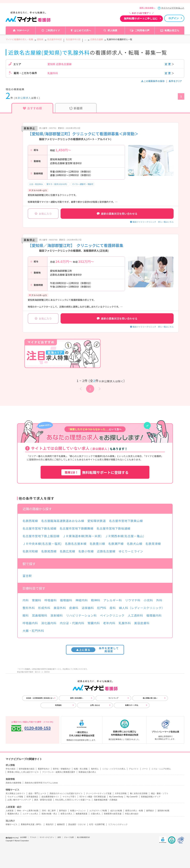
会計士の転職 (116, 811)
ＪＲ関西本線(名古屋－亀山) (125, 536)
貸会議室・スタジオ (77, 824)
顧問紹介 (150, 811)
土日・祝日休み (36, 184)
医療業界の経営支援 (113, 814)
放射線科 (57, 615)
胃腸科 (37, 600)
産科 (113, 608)
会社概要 (23, 837)
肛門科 (102, 608)
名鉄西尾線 (30, 521)
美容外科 (60, 608)
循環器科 (66, 600)
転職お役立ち (172, 30)
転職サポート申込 (132, 705)
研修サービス (12, 824)
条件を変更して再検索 (95, 650)
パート (145, 769)
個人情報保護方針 (83, 837)
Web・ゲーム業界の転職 (28, 811)
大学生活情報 (121, 793)
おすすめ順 (32, 108)
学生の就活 (11, 769)
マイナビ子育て (69, 797)
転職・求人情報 (81, 769)
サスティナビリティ (47, 837)
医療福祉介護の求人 (87, 772)
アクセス (33, 837)
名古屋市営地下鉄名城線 (39, 528)
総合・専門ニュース (37, 793)
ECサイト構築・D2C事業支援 (93, 797)
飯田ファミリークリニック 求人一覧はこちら (153, 222)
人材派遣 (10, 811)
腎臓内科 (94, 623)
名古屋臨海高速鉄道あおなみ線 (63, 521)
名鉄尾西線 (49, 551)
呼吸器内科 (30, 623)
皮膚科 (74, 608)
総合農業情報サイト (50, 797)
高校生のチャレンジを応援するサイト (66, 793)
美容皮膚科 (142, 623)
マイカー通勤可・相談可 (83, 184)
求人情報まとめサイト (15, 793)
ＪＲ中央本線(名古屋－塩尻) (42, 544)
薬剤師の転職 (163, 811)
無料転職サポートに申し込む (141, 19)
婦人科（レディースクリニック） (142, 608)
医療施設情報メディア (151, 797)
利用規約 (58, 705)
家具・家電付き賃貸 (43, 800)
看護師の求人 (13, 814)
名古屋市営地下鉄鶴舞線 (76, 528)
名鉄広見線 (67, 551)
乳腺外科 (125, 623)
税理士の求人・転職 (134, 811)
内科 (26, 600)
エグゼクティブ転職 (98, 811)
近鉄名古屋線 (106, 551)
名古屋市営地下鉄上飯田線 (41, 536)
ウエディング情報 (15, 797)
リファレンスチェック (118, 824)
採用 (59, 837)
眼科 (26, 615)
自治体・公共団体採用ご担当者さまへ (40, 698)
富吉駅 (27, 576)
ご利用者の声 (142, 30)
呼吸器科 (51, 600)
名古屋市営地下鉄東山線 (126, 521)
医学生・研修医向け (62, 769)
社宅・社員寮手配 (97, 824)
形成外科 (44, 608)
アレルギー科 (113, 600)
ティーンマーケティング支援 (99, 793)
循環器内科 (154, 615)
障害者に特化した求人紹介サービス (23, 772)
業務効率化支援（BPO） (32, 824)
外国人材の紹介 (132, 814)
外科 (159, 600)
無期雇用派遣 (82, 814)
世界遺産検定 (32, 797)
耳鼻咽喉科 (40, 615)
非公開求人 (24, 98)
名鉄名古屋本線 (76, 544)
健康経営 (61, 824)
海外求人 (95, 769)
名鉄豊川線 (97, 544)
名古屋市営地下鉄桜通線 (114, 528)
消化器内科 (49, 623)
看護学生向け (44, 769)
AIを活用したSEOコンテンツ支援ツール (73, 800)
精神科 (96, 600)
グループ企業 (69, 837)
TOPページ (23, 30)
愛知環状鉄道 (97, 521)
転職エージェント (78, 811)
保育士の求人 (66, 814)
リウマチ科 (133, 600)
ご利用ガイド (53, 30)
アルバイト (134, 769)
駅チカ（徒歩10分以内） (57, 184)
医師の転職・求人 (49, 814)
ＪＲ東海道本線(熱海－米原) (82, 536)
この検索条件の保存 (153, 81)
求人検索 (112, 30)
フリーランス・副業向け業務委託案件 (59, 772)
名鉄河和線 (30, 551)
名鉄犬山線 (135, 544)
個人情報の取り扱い (150, 698)
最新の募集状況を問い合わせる (117, 214)
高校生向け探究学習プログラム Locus (41, 783)
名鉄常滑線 (153, 544)
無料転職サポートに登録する (95, 472)
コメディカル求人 (30, 814)
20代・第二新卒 (49, 811)
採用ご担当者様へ (147, 8)
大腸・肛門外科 (33, 631)
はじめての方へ (83, 30)
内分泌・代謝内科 (72, 623)
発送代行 (50, 824)
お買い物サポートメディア (19, 800)
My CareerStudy (116, 797)
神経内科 (82, 600)
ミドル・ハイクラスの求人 (114, 769)
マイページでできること (173, 8)
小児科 (148, 600)
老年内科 (109, 623)
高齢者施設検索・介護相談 (106, 800)
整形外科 (29, 608)
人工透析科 (136, 615)
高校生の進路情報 (13, 783)
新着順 (76, 108)
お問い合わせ (95, 705)
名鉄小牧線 (86, 551)
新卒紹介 (63, 811)
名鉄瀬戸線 (116, 544)
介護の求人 (96, 814)
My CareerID (132, 797)
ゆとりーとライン (131, 551)
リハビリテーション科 (81, 615)
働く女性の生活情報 (139, 793)
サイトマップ (113, 698)
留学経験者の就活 (27, 769)
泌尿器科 (88, 608)
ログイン (174, 18)
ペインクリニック (112, 615)
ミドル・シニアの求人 (161, 769)
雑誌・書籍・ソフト (160, 793)
